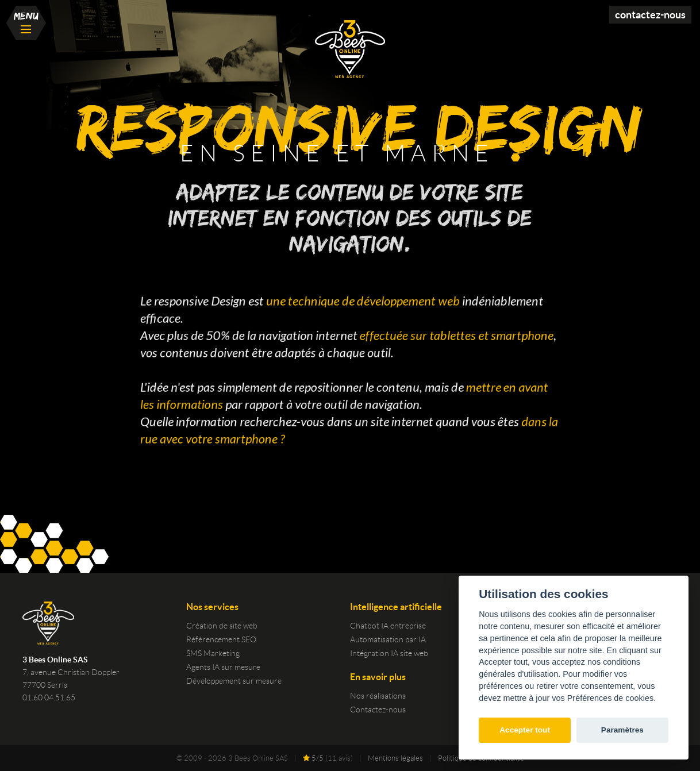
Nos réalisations (378, 696)
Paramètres (622, 730)
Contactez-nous (650, 15)
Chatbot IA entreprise (388, 626)
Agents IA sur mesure (223, 667)
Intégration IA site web (389, 653)
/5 (313, 758)
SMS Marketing (213, 653)
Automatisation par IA (388, 639)
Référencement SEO (221, 639)
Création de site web (222, 626)
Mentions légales (395, 758)
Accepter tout (525, 730)
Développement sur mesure (234, 681)
